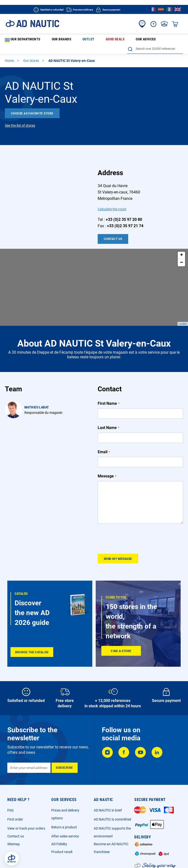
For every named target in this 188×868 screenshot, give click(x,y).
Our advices (106, 40)
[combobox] (155, 39)
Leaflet (183, 316)
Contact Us (113, 231)
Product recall (62, 823)
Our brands (51, 40)
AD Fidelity (59, 816)
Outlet (68, 40)
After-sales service (65, 808)
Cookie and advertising (120, 857)
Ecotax (144, 857)
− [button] (181, 255)
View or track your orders (26, 800)
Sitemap (14, 816)
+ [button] (182, 248)
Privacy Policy (91, 857)
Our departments (22, 40)
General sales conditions (61, 857)
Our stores (31, 53)
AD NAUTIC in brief (108, 782)
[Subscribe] (65, 739)
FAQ (10, 782)
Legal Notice (31, 857)
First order (15, 791)
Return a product (64, 799)
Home (10, 53)
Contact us (16, 808)
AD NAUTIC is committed (112, 791)
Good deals (85, 40)
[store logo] (32, 24)
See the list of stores (20, 118)
